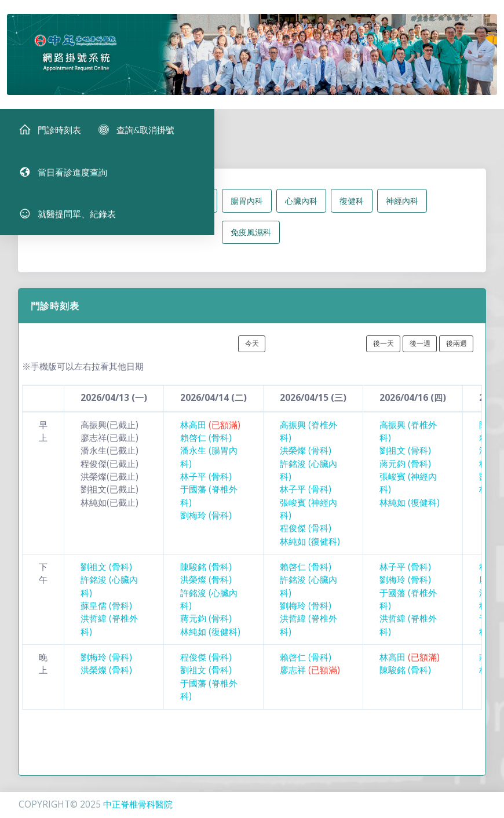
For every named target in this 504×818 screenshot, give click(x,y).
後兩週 (456, 353)
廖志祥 (310, 679)
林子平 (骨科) (206, 486)
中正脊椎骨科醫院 (138, 804)
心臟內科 (301, 210)
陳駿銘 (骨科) (206, 576)
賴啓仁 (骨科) (206, 447)
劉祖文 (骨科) (405, 460)
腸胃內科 (247, 210)
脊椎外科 (192, 210)
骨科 (146, 210)
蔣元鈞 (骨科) (405, 473)
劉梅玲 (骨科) (206, 525)
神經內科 (402, 210)
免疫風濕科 (251, 241)
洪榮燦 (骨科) (306, 460)
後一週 (420, 353)
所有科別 (100, 210)
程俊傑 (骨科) (306, 537)
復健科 (352, 210)
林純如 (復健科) (310, 551)
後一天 (384, 353)
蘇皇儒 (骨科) (106, 615)
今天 (252, 353)
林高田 (210, 434)
